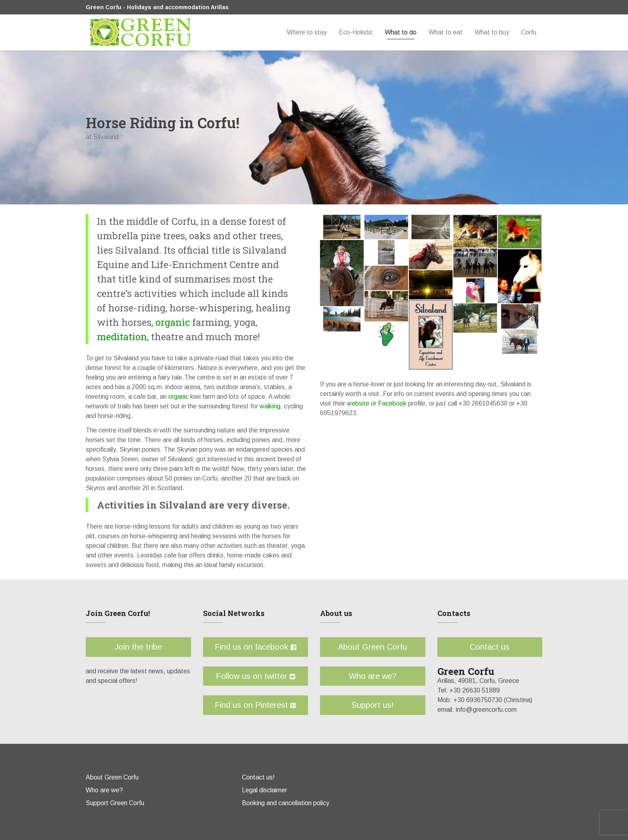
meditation (122, 337)
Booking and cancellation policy (286, 803)
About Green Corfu (372, 647)
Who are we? (373, 676)
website (358, 403)
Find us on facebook (256, 647)
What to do (401, 32)
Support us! (372, 705)
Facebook (392, 403)
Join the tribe (138, 647)
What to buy (492, 32)
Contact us (490, 647)
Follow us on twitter (256, 676)
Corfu (529, 32)
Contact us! (258, 777)
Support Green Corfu (115, 803)
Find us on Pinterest (255, 705)
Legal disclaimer (265, 790)
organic (171, 322)
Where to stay (307, 32)
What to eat (446, 32)
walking (269, 406)
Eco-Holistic (356, 32)
